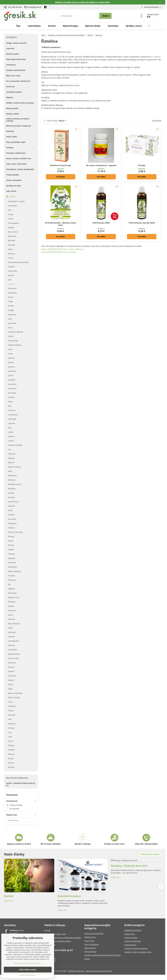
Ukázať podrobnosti (28, 975)
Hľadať (105, 16)
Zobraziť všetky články (150, 854)
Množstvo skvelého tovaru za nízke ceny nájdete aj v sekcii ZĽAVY (83, 2)
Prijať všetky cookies (28, 970)
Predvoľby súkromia (76, 971)
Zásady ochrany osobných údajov (99, 971)
